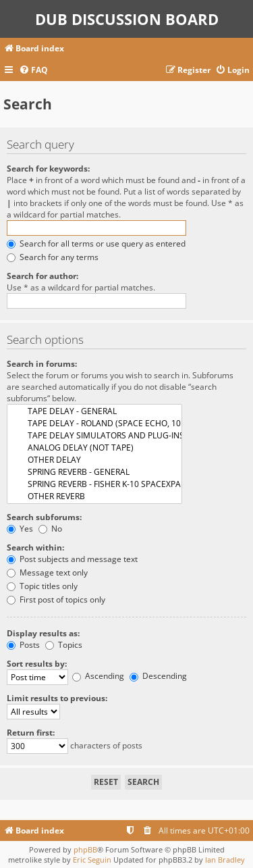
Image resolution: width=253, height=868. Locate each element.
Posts (23, 645)
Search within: (35, 547)
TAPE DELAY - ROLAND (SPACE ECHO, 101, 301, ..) (94, 424)
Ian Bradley (225, 860)
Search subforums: (44, 517)
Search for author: (43, 276)
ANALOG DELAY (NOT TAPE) (94, 448)
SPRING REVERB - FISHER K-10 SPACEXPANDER (94, 484)
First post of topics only (56, 599)
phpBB (85, 849)
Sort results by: (37, 664)
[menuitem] (33, 71)
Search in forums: (42, 364)
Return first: (31, 733)
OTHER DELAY (94, 460)
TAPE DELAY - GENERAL (94, 411)
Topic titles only (42, 586)
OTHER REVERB (94, 496)
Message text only (47, 572)
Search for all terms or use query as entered (96, 244)
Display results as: (43, 633)
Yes (20, 529)
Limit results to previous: (57, 698)
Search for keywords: (48, 169)
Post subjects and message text (72, 559)
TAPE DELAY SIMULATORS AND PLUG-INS (94, 436)
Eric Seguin (92, 860)
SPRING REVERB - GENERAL (94, 472)
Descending (158, 676)
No (50, 529)
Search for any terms (53, 257)
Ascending (98, 676)
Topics (64, 645)
